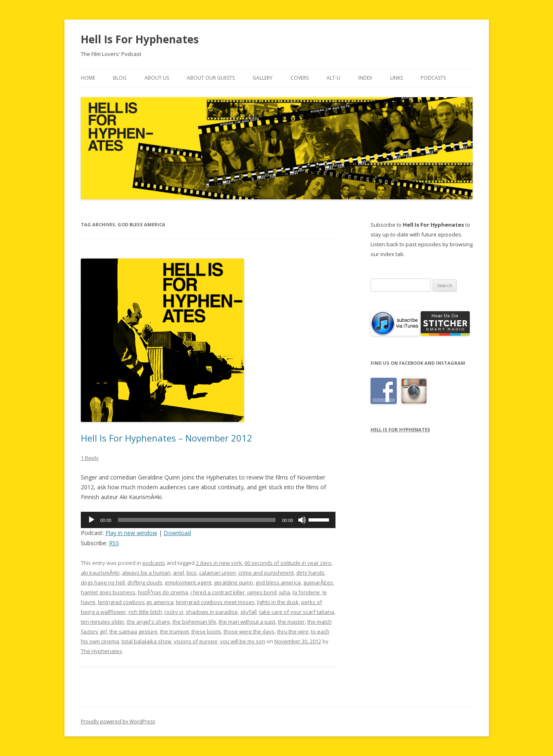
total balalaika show (147, 641)
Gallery (263, 78)
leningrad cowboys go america (136, 602)
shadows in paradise (212, 612)
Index (365, 78)
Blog (120, 78)
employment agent (188, 582)
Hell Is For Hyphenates (140, 39)
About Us (157, 78)
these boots (206, 631)
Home (88, 78)
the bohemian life (194, 622)
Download (177, 533)
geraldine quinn (233, 582)
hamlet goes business (108, 592)
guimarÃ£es (318, 582)
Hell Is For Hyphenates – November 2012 (167, 438)
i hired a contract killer (218, 592)
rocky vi (174, 612)
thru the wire (293, 631)
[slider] (197, 520)
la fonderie (306, 592)
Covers (300, 78)
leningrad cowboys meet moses (215, 602)
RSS (114, 543)
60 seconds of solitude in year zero (288, 563)
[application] (208, 520)
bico (192, 573)
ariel (179, 573)
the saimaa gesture (133, 631)
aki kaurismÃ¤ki (100, 573)
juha (285, 592)
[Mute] (302, 520)
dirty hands (310, 573)
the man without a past (247, 622)
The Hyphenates (101, 651)
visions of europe (196, 641)
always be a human (146, 573)
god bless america (278, 582)
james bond (262, 592)
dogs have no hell (103, 582)
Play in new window (131, 533)
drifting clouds (145, 582)
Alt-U (333, 78)
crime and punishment (266, 573)
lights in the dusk (278, 602)
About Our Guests (211, 78)
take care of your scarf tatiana (297, 612)
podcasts (154, 563)
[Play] (91, 520)
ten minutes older (103, 622)
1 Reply (90, 458)
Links (396, 78)
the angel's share (149, 622)
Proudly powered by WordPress (118, 721)
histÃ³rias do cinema (163, 592)
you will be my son (243, 641)
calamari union (218, 573)
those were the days (249, 631)
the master (291, 622)
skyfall (249, 612)
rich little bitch (145, 612)
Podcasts (433, 78)
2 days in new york (219, 563)
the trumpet (174, 631)
